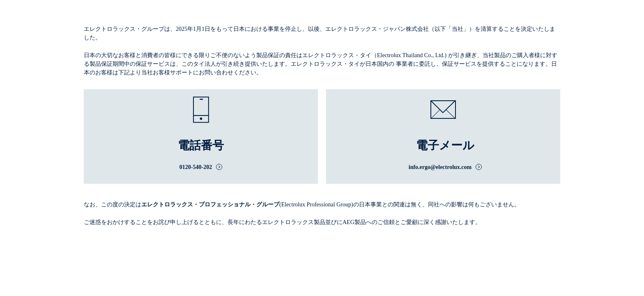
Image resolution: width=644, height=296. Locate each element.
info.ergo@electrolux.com (440, 167)
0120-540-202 (196, 167)
